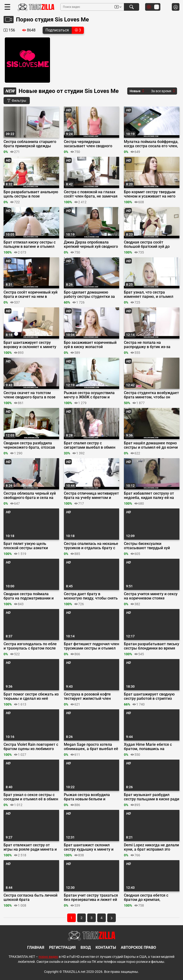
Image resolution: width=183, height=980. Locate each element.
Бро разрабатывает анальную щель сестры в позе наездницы (31, 194)
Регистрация (62, 947)
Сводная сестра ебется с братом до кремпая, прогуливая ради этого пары (150, 898)
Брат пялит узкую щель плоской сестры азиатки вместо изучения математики (30, 546)
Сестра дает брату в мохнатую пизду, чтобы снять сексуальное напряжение (91, 596)
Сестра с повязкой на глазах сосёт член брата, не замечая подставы (91, 194)
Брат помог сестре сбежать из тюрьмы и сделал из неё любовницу (31, 696)
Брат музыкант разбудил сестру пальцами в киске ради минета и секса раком (152, 797)
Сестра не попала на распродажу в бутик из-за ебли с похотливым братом (148, 345)
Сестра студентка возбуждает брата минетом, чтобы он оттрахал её (151, 395)
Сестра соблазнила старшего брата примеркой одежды (30, 144)
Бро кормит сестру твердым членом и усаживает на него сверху (150, 194)
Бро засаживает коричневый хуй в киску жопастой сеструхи (90, 345)
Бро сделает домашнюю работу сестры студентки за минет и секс (89, 295)
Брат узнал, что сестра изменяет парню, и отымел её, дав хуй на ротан (149, 295)
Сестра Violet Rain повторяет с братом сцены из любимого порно (31, 747)
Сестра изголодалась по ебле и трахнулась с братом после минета (30, 646)
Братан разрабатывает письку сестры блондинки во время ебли (152, 646)
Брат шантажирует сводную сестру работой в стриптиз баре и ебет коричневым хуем (151, 696)
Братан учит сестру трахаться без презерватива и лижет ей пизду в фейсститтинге (91, 898)
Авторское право (138, 947)
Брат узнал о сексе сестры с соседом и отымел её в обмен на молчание (31, 797)
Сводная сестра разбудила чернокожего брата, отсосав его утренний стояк (29, 445)
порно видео (48, 957)
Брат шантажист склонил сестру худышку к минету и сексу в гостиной (89, 847)
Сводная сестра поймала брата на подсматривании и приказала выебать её (29, 596)
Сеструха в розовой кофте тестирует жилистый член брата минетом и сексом (87, 696)
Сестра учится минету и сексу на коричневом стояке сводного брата (151, 596)
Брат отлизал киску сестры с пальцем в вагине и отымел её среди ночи (30, 244)
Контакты (106, 947)
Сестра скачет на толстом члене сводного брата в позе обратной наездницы (30, 395)
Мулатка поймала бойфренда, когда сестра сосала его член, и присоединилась (151, 144)
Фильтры (17, 101)
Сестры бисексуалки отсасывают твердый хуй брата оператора (147, 546)
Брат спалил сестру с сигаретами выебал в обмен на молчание (90, 445)
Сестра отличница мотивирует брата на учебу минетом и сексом (91, 496)
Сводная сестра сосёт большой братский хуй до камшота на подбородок (147, 244)
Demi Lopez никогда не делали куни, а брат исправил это (151, 847)
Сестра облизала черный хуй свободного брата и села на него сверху (30, 496)
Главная (36, 947)
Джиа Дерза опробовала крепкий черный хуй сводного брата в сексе (91, 244)
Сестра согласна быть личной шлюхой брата (30, 898)
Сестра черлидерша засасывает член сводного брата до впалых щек (88, 144)
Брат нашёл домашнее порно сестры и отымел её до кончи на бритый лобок (151, 445)
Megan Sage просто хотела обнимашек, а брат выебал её (91, 747)
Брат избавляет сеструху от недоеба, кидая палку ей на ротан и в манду (149, 496)
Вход (86, 947)
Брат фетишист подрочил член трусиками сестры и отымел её (91, 646)
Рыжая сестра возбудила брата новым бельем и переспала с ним (87, 797)
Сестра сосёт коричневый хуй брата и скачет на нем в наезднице (30, 295)
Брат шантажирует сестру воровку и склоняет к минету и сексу (30, 345)
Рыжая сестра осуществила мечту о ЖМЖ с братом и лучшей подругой (89, 395)
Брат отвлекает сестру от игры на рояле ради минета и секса (30, 847)
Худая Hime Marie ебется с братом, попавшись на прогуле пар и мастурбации (149, 747)
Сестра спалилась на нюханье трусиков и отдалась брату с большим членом (91, 546)
